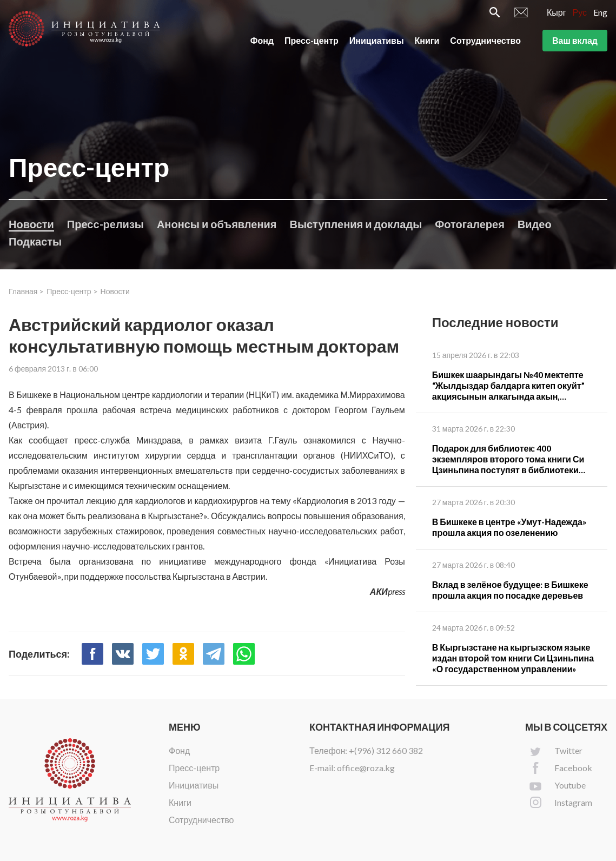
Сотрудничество (485, 42)
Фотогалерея (470, 224)
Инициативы (377, 42)
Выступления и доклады (356, 224)
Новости (31, 224)
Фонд (262, 42)
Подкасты (35, 241)
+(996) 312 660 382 (386, 750)
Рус (580, 14)
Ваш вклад (575, 42)
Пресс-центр (312, 42)
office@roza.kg (366, 768)
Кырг (557, 14)
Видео (535, 224)
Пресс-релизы (105, 224)
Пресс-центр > (72, 291)
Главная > (26, 291)
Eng (600, 14)
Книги (427, 42)
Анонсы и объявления (217, 224)
